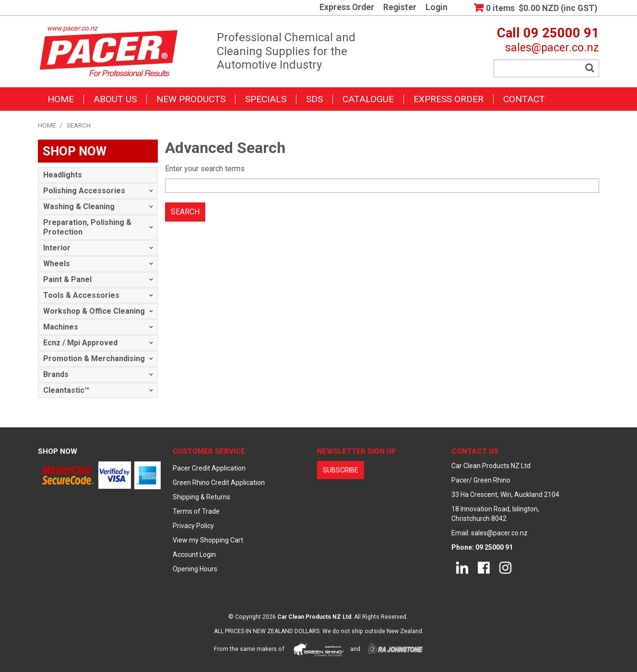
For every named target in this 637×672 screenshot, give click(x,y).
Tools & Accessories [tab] (81, 295)
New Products (191, 99)
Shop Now (58, 451)
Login (436, 8)
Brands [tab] (56, 374)
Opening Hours (195, 569)
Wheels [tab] (57, 264)
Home (61, 99)
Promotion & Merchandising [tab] (94, 359)
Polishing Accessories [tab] (84, 191)
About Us (115, 99)
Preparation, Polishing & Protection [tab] (87, 227)
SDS (314, 99)
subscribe (341, 470)
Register (400, 8)
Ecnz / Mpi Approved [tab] (80, 343)
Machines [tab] (61, 327)
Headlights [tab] (63, 175)
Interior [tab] (57, 248)
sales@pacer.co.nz (552, 47)
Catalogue (368, 99)
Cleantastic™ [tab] (66, 390)
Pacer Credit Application (209, 468)
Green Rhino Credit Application (219, 483)
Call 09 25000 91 (548, 33)
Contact (524, 99)
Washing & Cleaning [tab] (79, 206)
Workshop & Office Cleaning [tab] (94, 311)
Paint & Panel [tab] (67, 279)
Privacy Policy (193, 526)
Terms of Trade (196, 511)
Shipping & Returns (201, 497)
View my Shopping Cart (208, 540)
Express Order (347, 8)
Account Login (194, 554)
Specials (266, 99)
